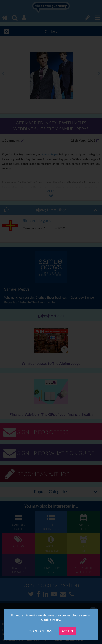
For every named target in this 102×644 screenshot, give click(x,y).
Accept (68, 631)
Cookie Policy (51, 620)
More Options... (41, 631)
